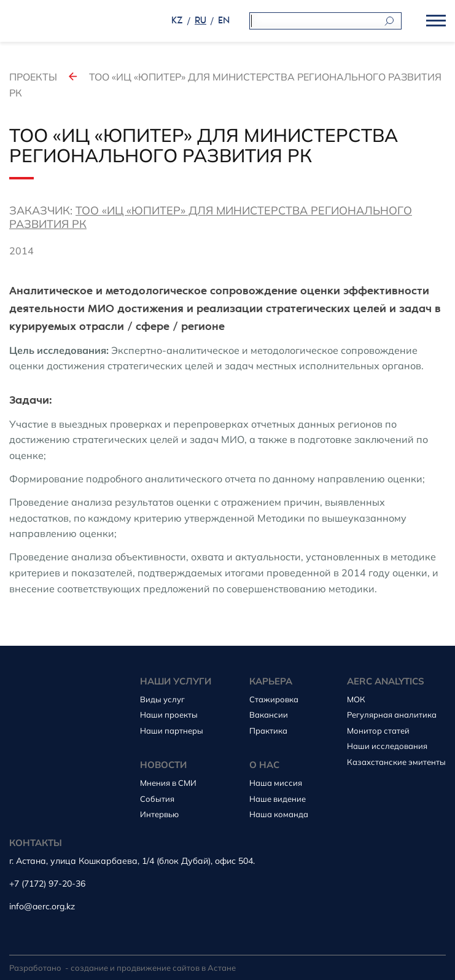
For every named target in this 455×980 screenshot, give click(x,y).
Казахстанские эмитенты (396, 762)
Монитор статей (378, 731)
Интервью (159, 814)
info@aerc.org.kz (42, 907)
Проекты (33, 77)
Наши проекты (169, 715)
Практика (268, 731)
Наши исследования (387, 746)
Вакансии (269, 715)
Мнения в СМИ (168, 783)
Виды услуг (162, 699)
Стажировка (274, 699)
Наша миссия (276, 783)
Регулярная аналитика (392, 715)
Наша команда (279, 814)
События (157, 799)
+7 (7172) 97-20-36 (47, 884)
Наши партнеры (172, 731)
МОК (356, 699)
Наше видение (278, 799)
